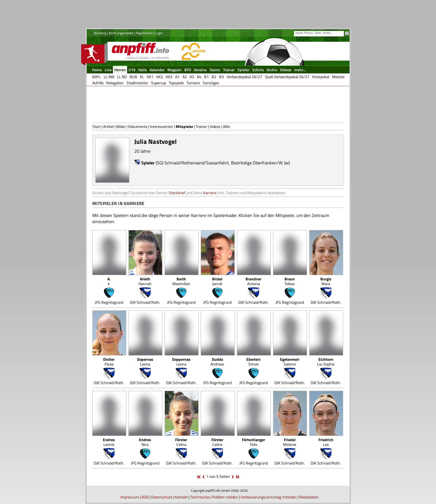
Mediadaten (309, 497)
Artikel (108, 126)
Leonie (109, 442)
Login (159, 33)
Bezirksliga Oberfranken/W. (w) (260, 163)
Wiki (226, 126)
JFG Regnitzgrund (109, 302)
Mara (326, 281)
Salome (290, 362)
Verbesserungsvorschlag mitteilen (269, 497)
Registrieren (144, 33)
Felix (253, 442)
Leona (145, 362)
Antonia (253, 281)
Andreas (217, 362)
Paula (109, 362)
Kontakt (181, 497)
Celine (217, 442)
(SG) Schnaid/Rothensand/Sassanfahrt (192, 163)
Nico (145, 442)
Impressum (130, 497)
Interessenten (162, 126)
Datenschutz (162, 497)
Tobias (290, 281)
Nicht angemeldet (121, 33)
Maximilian (181, 281)
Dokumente (138, 126)
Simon (253, 362)
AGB (145, 497)
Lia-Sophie (326, 362)
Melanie (290, 442)
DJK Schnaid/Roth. (145, 302)
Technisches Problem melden (214, 497)
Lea (326, 442)
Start (96, 126)
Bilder (121, 126)
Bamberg (100, 33)
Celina (181, 442)
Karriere (210, 193)
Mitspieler (184, 126)
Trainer (201, 126)
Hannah (145, 281)
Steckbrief (177, 193)
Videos (215, 126)
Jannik (217, 281)
